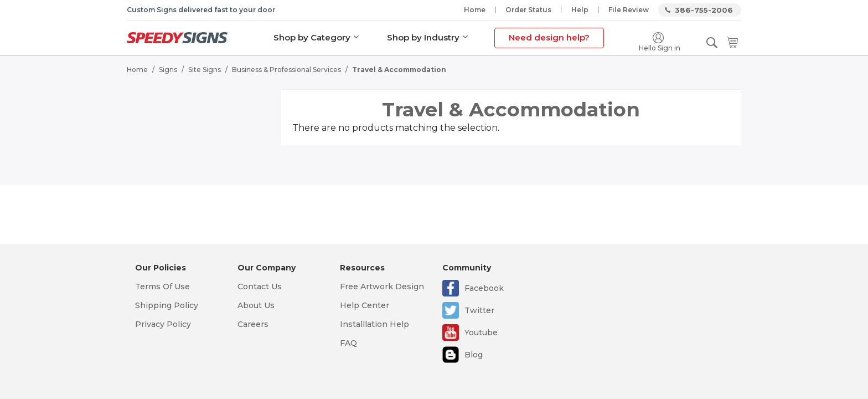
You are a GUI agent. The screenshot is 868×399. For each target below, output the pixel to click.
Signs (168, 70)
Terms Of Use (162, 287)
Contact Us (260, 287)
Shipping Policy (167, 305)
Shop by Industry (423, 37)
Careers (253, 324)
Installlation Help (374, 324)
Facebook (484, 288)
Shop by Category (312, 37)
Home (475, 10)
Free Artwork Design (382, 287)
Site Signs (205, 70)
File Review (629, 10)
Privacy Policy (163, 324)
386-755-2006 (704, 10)
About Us (256, 305)
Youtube (481, 332)
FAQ (348, 343)
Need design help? (549, 37)
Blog (474, 355)
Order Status (528, 10)
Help (580, 10)
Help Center (365, 305)
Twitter (479, 310)
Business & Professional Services (286, 70)
